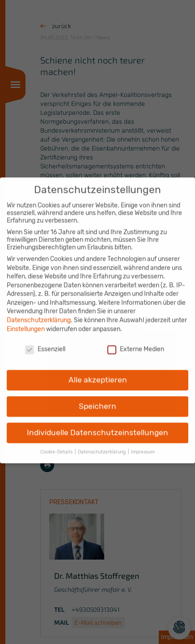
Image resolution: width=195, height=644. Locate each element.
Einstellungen (26, 324)
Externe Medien (136, 344)
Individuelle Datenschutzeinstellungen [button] (97, 427)
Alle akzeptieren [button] (98, 375)
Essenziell (45, 344)
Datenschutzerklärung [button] (102, 446)
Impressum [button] (143, 446)
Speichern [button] (97, 401)
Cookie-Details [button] (57, 446)
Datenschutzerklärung (39, 315)
